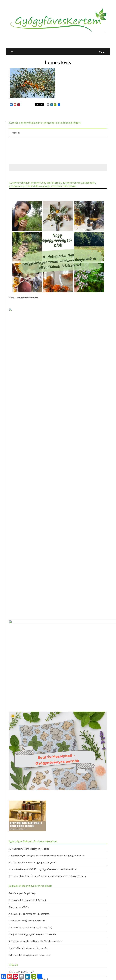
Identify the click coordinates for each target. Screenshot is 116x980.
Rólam (12, 766)
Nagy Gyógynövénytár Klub (23, 298)
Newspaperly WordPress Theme (76, 976)
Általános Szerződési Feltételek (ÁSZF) (28, 746)
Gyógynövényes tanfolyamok (24, 752)
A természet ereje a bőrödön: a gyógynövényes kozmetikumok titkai (43, 636)
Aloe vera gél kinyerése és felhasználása (29, 680)
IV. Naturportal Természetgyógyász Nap (29, 615)
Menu (102, 52)
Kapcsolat (14, 759)
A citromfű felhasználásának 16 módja (28, 667)
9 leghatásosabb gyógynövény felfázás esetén (32, 701)
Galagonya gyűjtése (19, 674)
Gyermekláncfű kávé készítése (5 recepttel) (30, 694)
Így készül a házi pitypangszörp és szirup (29, 715)
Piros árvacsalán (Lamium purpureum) (28, 687)
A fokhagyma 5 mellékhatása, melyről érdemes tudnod (36, 708)
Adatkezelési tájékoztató (21, 739)
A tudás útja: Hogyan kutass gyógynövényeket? (33, 629)
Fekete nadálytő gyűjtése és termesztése (29, 722)
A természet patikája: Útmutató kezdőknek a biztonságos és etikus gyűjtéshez (48, 643)
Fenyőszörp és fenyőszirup (22, 660)
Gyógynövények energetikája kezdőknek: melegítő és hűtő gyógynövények (46, 622)
